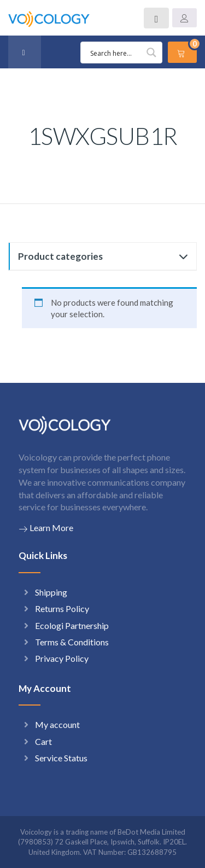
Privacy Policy (62, 658)
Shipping (51, 592)
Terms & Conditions (72, 642)
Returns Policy (62, 608)
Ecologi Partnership (72, 625)
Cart (43, 741)
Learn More (46, 528)
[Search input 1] (123, 53)
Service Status (61, 758)
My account (57, 724)
